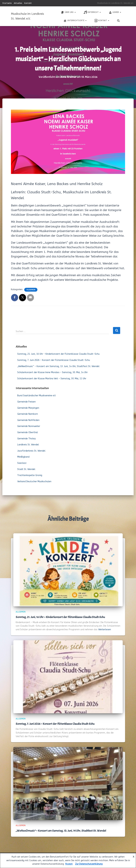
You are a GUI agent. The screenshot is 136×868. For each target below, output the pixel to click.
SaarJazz (22, 463)
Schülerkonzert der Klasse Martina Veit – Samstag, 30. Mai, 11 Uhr (52, 379)
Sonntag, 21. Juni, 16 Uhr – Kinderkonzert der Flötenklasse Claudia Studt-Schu (58, 354)
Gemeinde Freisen (26, 402)
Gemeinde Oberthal (28, 432)
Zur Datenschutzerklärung (89, 864)
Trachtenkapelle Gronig (30, 475)
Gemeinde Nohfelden (28, 420)
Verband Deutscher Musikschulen (34, 481)
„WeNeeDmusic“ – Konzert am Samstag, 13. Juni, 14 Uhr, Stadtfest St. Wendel (58, 366)
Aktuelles (18, 3)
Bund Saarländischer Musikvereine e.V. (37, 396)
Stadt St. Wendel (26, 469)
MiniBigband (23, 457)
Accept (69, 864)
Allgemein (31, 290)
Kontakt (28, 3)
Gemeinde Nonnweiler (29, 426)
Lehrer (115, 12)
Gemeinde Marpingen (28, 408)
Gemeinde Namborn (28, 414)
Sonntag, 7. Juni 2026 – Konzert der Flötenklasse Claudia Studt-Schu (54, 360)
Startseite (7, 3)
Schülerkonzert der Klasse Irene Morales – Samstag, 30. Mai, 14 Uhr (52, 372)
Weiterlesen (105, 630)
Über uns (68, 12)
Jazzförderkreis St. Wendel (31, 451)
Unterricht (92, 12)
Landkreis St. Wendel (28, 445)
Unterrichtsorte (75, 21)
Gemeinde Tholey (26, 439)
